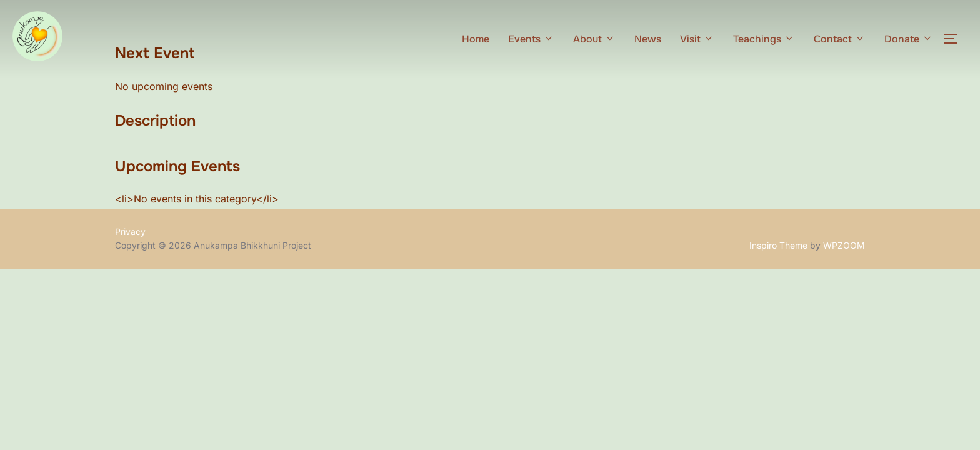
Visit (697, 39)
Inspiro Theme (778, 245)
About (594, 39)
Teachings (764, 39)
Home (476, 39)
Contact (840, 39)
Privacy (130, 232)
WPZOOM (844, 245)
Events (531, 39)
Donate (909, 39)
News (648, 39)
